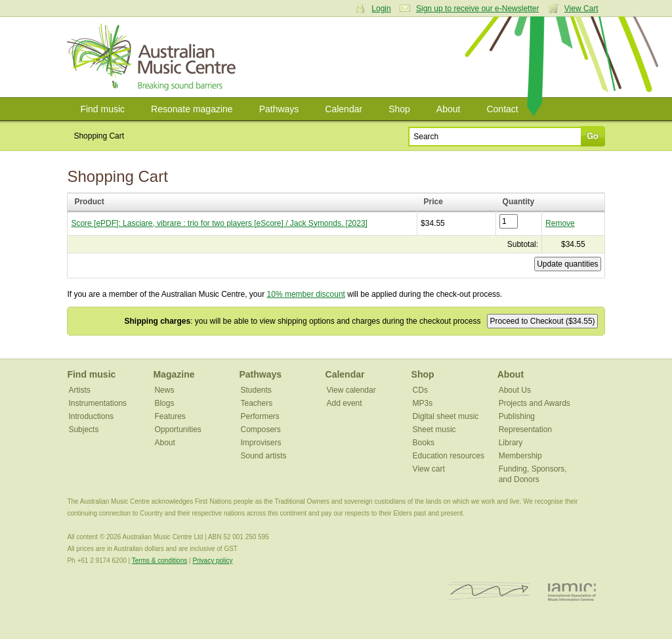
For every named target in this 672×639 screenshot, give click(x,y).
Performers (260, 416)
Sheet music (434, 430)
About (449, 109)
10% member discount (306, 294)
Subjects (83, 430)
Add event (345, 403)
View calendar (351, 390)
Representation (525, 430)
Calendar (344, 109)
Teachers (257, 403)
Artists (79, 390)
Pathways (279, 109)
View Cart (581, 9)
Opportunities (178, 430)
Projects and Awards (535, 403)
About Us (515, 390)
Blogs (164, 403)
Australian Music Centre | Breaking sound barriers (154, 57)
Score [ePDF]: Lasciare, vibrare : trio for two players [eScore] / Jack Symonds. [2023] (219, 223)
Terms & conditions (159, 561)
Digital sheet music (446, 416)
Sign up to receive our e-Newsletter (477, 9)
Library (511, 443)
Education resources (449, 456)
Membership (520, 456)
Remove (560, 223)
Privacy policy (212, 561)
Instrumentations (97, 403)
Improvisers (261, 443)
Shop (399, 109)
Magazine (174, 374)
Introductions (91, 416)
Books (424, 443)
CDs (420, 390)
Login (381, 9)
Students (256, 390)
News (164, 390)
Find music (102, 109)
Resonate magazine (192, 109)
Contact (502, 109)
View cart (429, 469)
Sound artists (264, 456)
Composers (261, 430)
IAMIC (572, 591)
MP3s (423, 403)
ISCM (489, 591)
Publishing (517, 416)
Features (170, 416)
